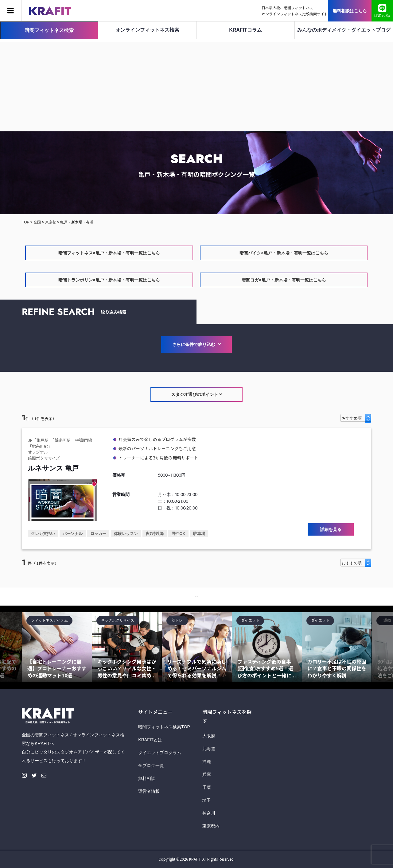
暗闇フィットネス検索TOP (164, 727)
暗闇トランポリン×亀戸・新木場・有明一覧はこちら (109, 280)
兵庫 (207, 774)
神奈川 (209, 813)
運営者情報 (149, 791)
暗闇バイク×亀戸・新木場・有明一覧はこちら (284, 253)
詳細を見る (331, 529)
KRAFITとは (150, 740)
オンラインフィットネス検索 (147, 30)
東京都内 (211, 826)
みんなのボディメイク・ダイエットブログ (344, 30)
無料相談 (147, 778)
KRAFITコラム (245, 30)
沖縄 (207, 761)
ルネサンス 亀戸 (53, 468)
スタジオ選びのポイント (197, 394)
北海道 (209, 749)
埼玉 (207, 800)
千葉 (207, 787)
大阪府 (209, 736)
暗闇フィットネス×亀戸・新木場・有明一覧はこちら (109, 253)
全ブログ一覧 (151, 765)
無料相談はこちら (350, 11)
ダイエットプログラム (160, 753)
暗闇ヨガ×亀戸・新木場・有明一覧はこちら (284, 280)
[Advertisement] (196, 85)
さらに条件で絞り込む (196, 344)
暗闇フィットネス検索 (49, 30)
